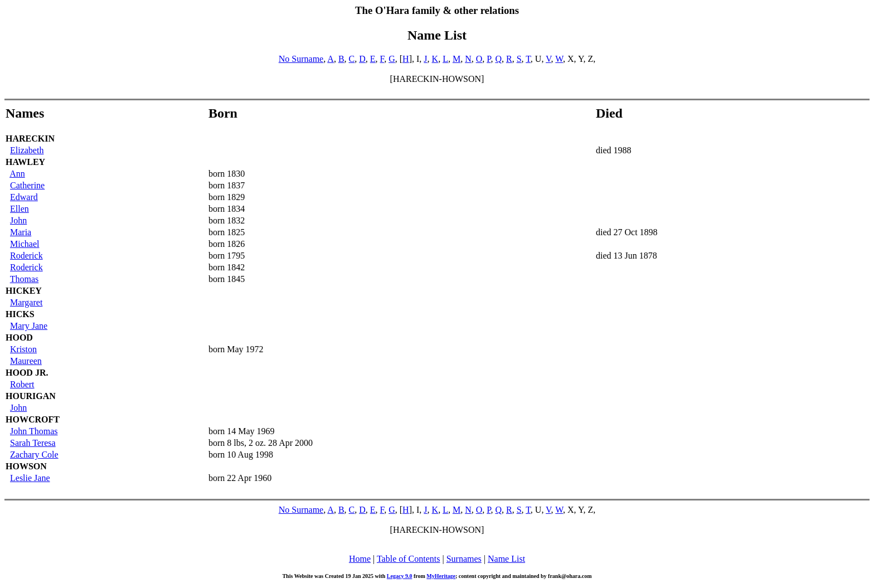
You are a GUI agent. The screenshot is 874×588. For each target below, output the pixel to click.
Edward (24, 197)
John (18, 220)
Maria (21, 232)
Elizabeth (27, 150)
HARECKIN (30, 139)
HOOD (19, 337)
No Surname (301, 59)
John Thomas (34, 431)
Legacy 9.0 (400, 576)
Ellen (20, 209)
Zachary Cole (34, 455)
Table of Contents (409, 559)
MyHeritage (441, 576)
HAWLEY (25, 162)
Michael (25, 244)
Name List (506, 559)
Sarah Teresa (33, 443)
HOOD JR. (27, 373)
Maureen (26, 361)
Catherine (27, 185)
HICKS (20, 314)
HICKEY (24, 291)
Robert (22, 384)
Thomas (25, 279)
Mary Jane (29, 326)
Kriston (23, 349)
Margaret (26, 302)
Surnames (464, 559)
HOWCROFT (33, 419)
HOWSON (26, 466)
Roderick (26, 256)
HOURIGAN (31, 396)
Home (360, 559)
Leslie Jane (30, 478)
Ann (17, 174)
